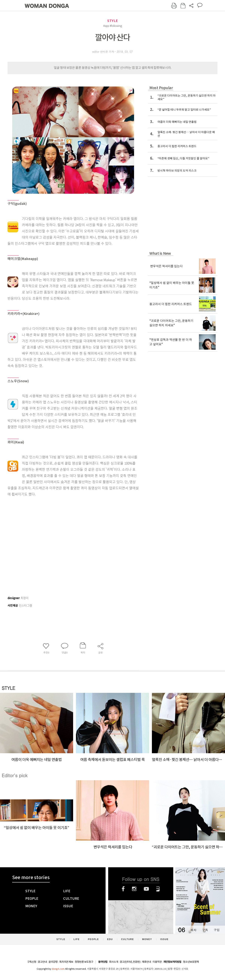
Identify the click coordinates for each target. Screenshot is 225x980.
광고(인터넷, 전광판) (130, 962)
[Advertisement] (41, 545)
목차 (193, 930)
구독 (205, 930)
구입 (217, 930)
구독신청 (32, 962)
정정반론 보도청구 (84, 962)
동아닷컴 (103, 962)
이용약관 (157, 962)
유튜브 (146, 889)
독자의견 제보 (66, 962)
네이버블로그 (158, 889)
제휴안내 (146, 962)
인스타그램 (134, 889)
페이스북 (123, 889)
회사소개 (114, 962)
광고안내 (42, 962)
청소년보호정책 (191, 962)
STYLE (112, 21)
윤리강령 (53, 962)
